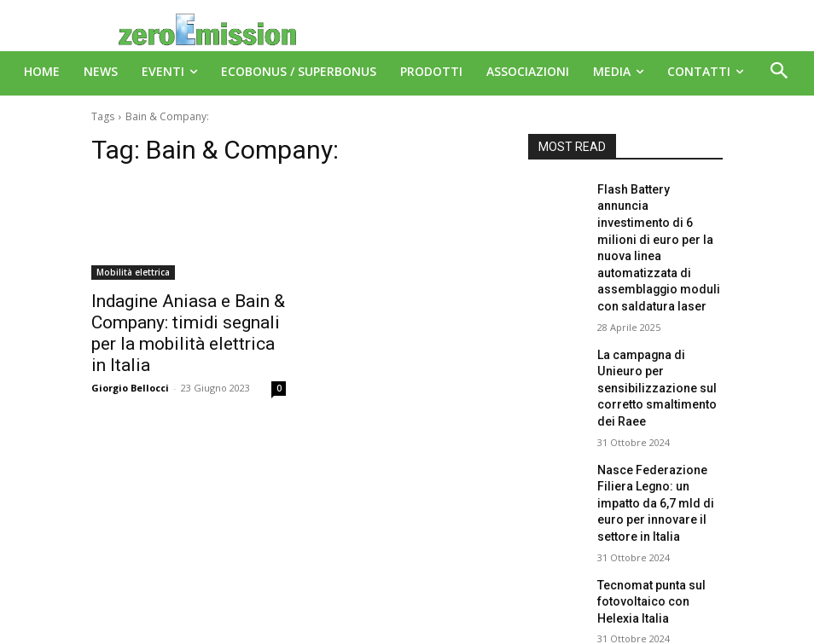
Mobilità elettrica (133, 272)
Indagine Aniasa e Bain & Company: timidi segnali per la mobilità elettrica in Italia (187, 319)
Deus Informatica (466, 628)
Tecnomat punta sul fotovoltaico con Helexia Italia (655, 498)
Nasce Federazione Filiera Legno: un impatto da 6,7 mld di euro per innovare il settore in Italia (659, 416)
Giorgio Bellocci (130, 359)
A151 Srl (511, 592)
